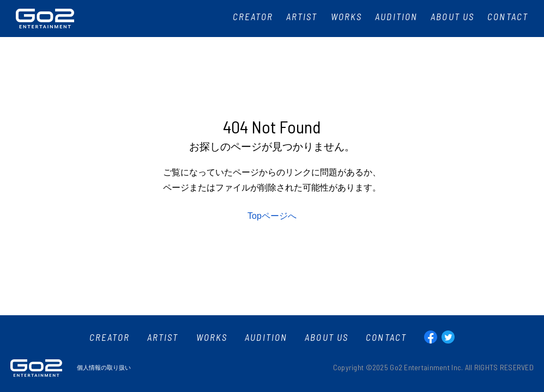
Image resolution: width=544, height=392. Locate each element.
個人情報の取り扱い (104, 368)
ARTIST (163, 338)
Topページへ (272, 216)
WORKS (212, 338)
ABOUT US (327, 338)
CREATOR (110, 338)
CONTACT (386, 338)
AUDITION (266, 338)
